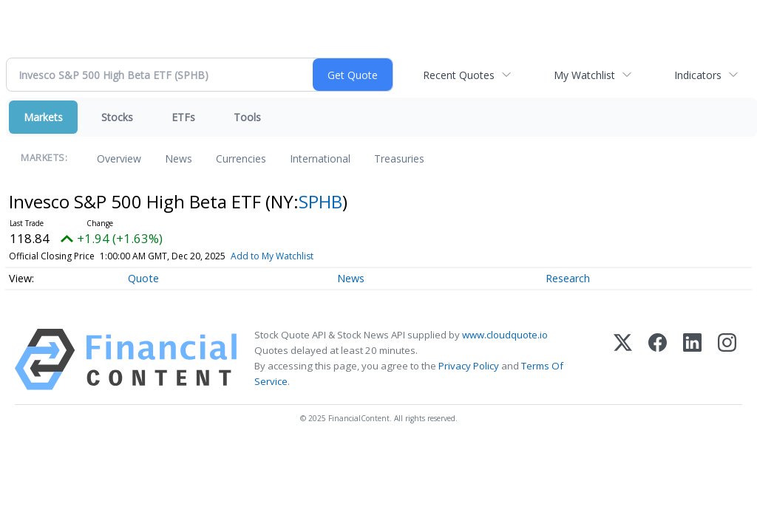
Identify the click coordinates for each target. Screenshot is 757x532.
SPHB (320, 201)
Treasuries (399, 158)
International (320, 158)
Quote (143, 278)
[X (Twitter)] (623, 359)
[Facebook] (658, 359)
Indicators (698, 75)
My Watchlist (584, 75)
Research (568, 278)
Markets (43, 117)
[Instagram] (727, 359)
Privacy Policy (469, 366)
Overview (119, 158)
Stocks (117, 117)
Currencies (241, 158)
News (179, 158)
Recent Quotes (459, 75)
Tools (247, 117)
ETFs (183, 117)
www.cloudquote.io (505, 335)
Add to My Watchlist (272, 256)
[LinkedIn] (692, 359)
